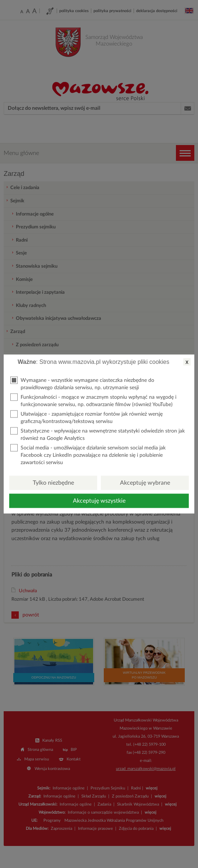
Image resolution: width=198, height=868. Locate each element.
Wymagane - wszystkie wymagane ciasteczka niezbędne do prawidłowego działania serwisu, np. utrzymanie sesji (82, 384)
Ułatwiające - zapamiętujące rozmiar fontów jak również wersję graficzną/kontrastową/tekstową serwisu (86, 417)
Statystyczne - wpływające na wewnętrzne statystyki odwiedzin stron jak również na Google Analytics (98, 434)
